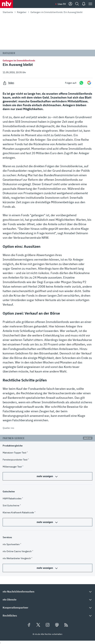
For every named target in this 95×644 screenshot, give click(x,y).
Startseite (8, 12)
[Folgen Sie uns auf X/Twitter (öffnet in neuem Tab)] (38, 625)
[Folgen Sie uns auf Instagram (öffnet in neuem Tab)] (48, 625)
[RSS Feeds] (66, 625)
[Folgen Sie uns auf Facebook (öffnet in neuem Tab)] (29, 625)
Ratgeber (22, 12)
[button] (47, 591)
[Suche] (77, 4)
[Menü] (90, 4)
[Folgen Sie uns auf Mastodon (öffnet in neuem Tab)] (57, 625)
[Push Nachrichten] (84, 4)
